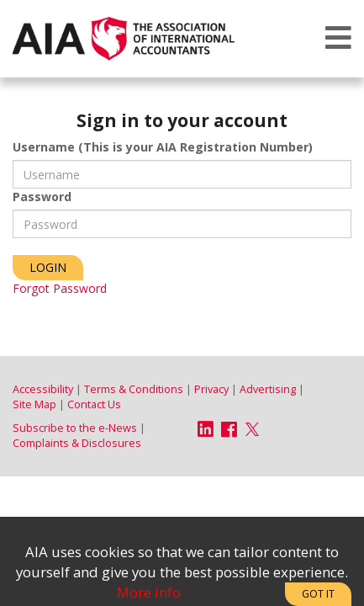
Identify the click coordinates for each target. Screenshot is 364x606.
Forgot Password (60, 288)
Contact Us (94, 404)
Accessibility (43, 389)
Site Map (34, 404)
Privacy (211, 389)
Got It (318, 594)
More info (149, 592)
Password (42, 197)
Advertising (268, 389)
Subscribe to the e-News (75, 428)
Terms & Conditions (134, 389)
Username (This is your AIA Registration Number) (163, 147)
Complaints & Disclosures (77, 443)
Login (48, 267)
